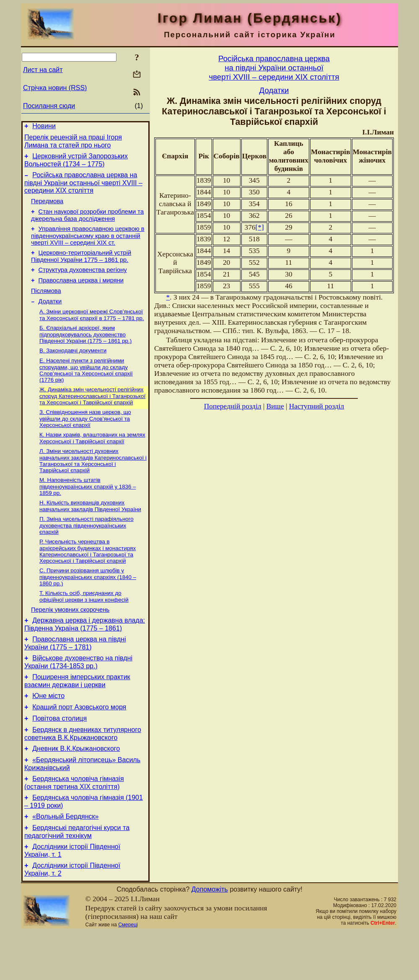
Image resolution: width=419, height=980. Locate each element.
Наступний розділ (317, 406)
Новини (44, 127)
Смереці (128, 973)
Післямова (46, 305)
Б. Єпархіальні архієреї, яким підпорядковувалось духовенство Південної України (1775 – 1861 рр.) (85, 351)
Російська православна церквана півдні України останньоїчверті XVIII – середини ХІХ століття (274, 68)
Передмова (47, 207)
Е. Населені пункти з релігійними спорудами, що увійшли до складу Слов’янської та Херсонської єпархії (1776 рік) (86, 389)
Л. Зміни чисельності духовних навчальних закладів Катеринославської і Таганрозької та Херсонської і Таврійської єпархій (93, 482)
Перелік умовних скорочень (70, 638)
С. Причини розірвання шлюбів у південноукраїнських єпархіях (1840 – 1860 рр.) (88, 603)
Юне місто (48, 730)
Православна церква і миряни (81, 293)
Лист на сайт (43, 70)
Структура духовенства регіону (83, 281)
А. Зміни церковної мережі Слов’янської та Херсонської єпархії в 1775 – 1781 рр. (92, 331)
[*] (260, 227)
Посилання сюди (49, 106)
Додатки (50, 316)
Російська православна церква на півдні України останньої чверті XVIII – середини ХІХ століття (83, 188)
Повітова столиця (59, 755)
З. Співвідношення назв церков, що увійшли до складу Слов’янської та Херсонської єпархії (85, 439)
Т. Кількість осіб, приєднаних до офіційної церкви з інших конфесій (84, 623)
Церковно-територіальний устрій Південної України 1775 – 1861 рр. (81, 266)
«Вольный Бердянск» (65, 861)
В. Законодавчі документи (73, 368)
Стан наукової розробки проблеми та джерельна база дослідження (87, 223)
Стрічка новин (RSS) (55, 88)
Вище (275, 406)
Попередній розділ (233, 406)
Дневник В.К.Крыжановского (76, 788)
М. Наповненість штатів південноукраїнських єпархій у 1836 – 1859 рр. (88, 509)
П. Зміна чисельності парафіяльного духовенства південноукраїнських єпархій (87, 550)
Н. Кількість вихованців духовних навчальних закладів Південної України (90, 529)
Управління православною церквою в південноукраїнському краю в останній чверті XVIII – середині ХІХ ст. (88, 244)
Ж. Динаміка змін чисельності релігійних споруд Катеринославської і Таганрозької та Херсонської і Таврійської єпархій (92, 415)
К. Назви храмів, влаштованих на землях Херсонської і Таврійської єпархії (92, 459)
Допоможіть (210, 937)
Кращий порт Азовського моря (79, 743)
